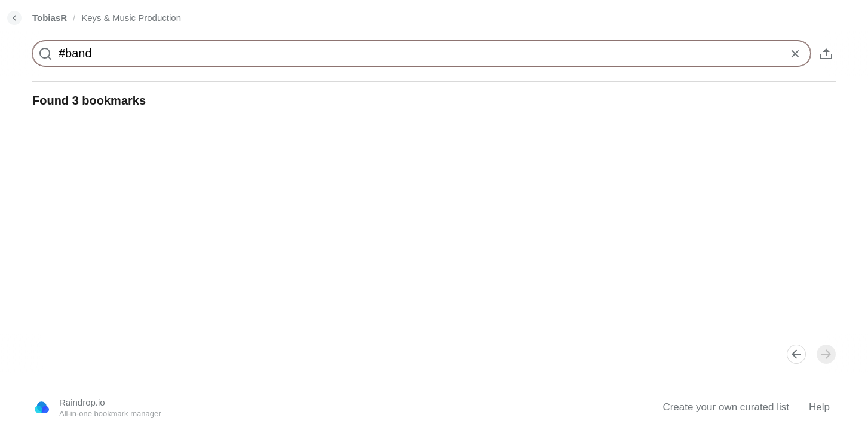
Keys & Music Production (131, 18)
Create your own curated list (726, 407)
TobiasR (50, 18)
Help (819, 407)
